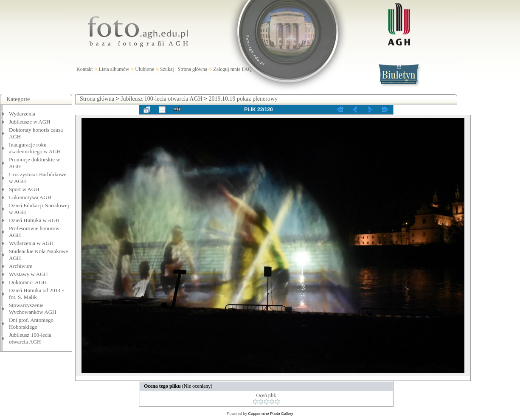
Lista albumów (114, 69)
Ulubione (145, 69)
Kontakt (85, 69)
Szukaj (167, 69)
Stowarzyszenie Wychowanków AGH (33, 309)
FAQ (247, 69)
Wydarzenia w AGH (31, 243)
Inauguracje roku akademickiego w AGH (35, 148)
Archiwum (21, 266)
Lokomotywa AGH (30, 197)
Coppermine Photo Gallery (270, 414)
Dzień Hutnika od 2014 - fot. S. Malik (36, 294)
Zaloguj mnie (227, 69)
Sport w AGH (24, 189)
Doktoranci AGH (28, 282)
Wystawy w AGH (28, 274)
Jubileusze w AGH (30, 122)
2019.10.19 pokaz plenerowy (243, 99)
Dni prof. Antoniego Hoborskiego (31, 323)
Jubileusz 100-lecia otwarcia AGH (30, 338)
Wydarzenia (22, 114)
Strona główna (193, 69)
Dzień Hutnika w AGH (34, 220)
